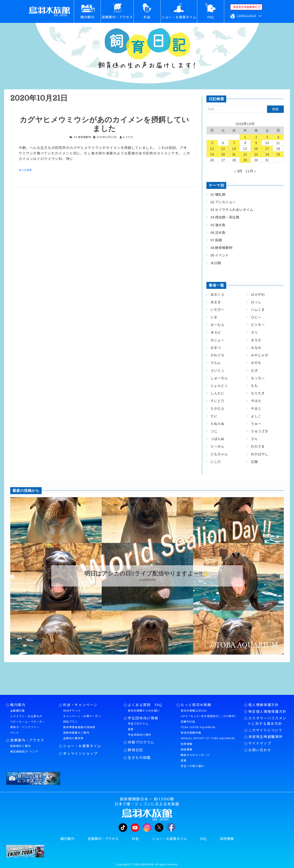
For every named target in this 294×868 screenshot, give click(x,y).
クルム (216, 363)
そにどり (217, 401)
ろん (254, 439)
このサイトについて (265, 730)
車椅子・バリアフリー (25, 727)
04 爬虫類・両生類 (225, 217)
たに (214, 416)
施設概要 (187, 749)
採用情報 (187, 744)
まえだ (256, 340)
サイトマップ (260, 743)
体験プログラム (141, 742)
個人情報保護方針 (263, 705)
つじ (214, 431)
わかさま (258, 446)
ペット (15, 733)
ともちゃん (219, 454)
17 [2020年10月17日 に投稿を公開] (267, 148)
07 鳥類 (216, 240)
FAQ (203, 839)
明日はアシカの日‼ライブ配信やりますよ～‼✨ (147, 574)
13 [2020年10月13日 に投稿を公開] (223, 148)
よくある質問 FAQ (145, 705)
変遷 (184, 760)
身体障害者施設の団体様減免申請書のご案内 (79, 730)
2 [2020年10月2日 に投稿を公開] (256, 137)
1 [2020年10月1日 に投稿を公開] (245, 137)
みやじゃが (260, 355)
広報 (254, 462)
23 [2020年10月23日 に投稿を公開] (256, 154)
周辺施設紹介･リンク (24, 751)
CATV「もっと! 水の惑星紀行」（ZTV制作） (209, 716)
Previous (7, 577)
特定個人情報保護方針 (267, 711)
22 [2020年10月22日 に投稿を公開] (245, 154)
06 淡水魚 (218, 232)
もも (254, 386)
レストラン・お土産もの (26, 716)
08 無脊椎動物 (82, 137)
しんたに (217, 393)
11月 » (251, 171)
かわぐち (217, 355)
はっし (256, 302)
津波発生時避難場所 (265, 737)
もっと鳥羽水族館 (196, 705)
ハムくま (258, 310)
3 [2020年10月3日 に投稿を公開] (267, 137)
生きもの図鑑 (139, 757)
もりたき (258, 393)
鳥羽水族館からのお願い (144, 710)
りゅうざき (260, 431)
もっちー (258, 378)
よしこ (256, 416)
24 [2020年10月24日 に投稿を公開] (267, 154)
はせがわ (258, 294)
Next (282, 577)
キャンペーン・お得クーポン (82, 716)
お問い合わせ (260, 750)
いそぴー (217, 310)
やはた (256, 401)
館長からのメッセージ (195, 755)
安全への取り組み (192, 766)
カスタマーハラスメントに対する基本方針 (267, 721)
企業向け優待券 (73, 738)
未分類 (216, 263)
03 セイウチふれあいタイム (232, 210)
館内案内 (18, 705)
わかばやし (260, 454)
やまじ (256, 408)
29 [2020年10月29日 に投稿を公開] (245, 160)
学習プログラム (138, 724)
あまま (216, 302)
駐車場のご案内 (20, 746)
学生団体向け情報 (143, 718)
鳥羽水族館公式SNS (194, 710)
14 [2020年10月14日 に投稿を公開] (234, 148)
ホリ (254, 332)
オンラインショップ (80, 753)
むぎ (254, 370)
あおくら (217, 294)
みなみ (256, 348)
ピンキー (258, 325)
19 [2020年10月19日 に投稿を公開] (212, 154)
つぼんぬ (217, 439)
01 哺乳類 (218, 194)
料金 (135, 839)
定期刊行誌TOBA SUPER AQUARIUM (198, 724)
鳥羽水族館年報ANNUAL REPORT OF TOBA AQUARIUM (208, 735)
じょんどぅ (219, 386)
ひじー (256, 317)
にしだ (216, 462)
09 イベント (220, 255)
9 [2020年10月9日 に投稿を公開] (256, 143)
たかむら (217, 408)
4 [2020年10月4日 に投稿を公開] (278, 137)
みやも (256, 363)
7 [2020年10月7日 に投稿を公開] (234, 143)
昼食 (131, 729)
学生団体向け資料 (139, 735)
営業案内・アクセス (27, 740)
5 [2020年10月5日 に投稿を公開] (212, 143)
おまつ (216, 348)
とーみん (217, 446)
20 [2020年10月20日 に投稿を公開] (223, 154)
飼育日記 (135, 750)
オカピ (216, 332)
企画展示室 (18, 710)
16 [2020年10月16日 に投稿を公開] (256, 148)
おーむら (217, 325)
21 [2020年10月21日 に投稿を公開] (234, 154)
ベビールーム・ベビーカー (28, 722)
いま (214, 317)
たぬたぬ (217, 424)
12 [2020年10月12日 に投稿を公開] (212, 148)
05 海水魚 (218, 225)
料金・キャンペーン (80, 705)
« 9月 (238, 171)
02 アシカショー (223, 202)
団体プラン (70, 722)
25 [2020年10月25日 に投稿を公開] (278, 154)
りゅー (256, 424)
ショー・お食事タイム (82, 746)
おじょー (217, 340)
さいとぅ (217, 370)
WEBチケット (72, 710)
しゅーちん (219, 378)
